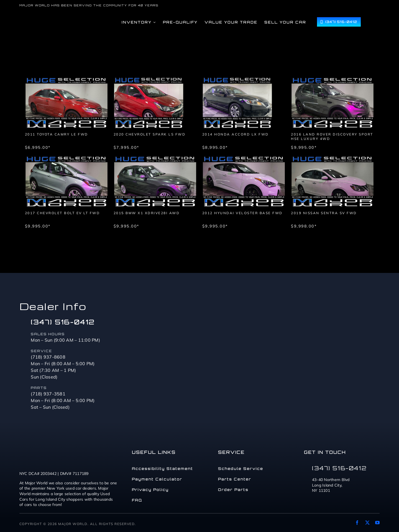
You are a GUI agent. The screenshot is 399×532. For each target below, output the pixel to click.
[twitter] (367, 523)
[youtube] (377, 523)
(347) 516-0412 (63, 322)
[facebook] (357, 523)
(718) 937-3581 (48, 394)
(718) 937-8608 (48, 357)
